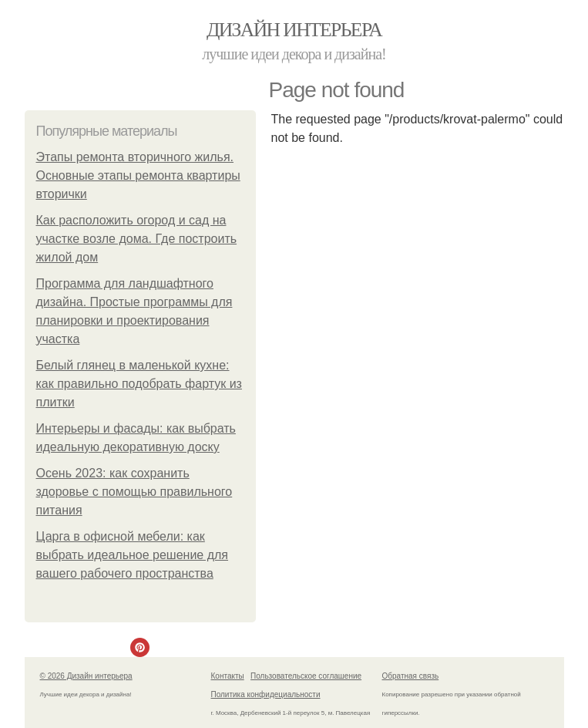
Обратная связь (411, 676)
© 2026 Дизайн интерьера (86, 676)
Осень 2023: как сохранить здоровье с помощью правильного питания (134, 492)
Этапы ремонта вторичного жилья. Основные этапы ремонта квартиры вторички (138, 175)
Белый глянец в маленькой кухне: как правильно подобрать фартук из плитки (139, 384)
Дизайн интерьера (294, 30)
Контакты (228, 676)
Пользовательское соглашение (306, 676)
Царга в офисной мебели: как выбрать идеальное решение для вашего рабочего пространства (133, 555)
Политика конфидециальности (266, 694)
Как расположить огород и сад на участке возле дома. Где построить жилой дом (137, 239)
